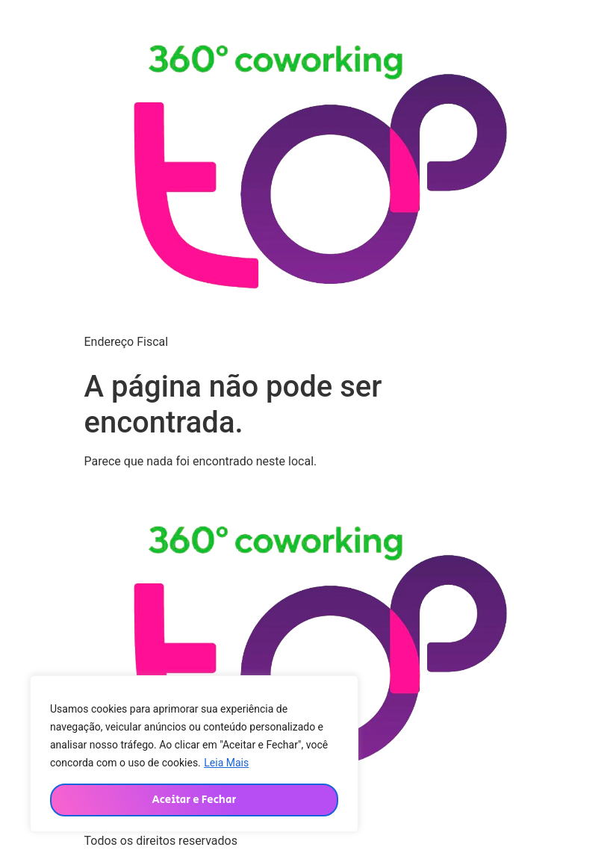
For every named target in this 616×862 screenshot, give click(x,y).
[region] (194, 754)
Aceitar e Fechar (194, 800)
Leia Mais (226, 763)
